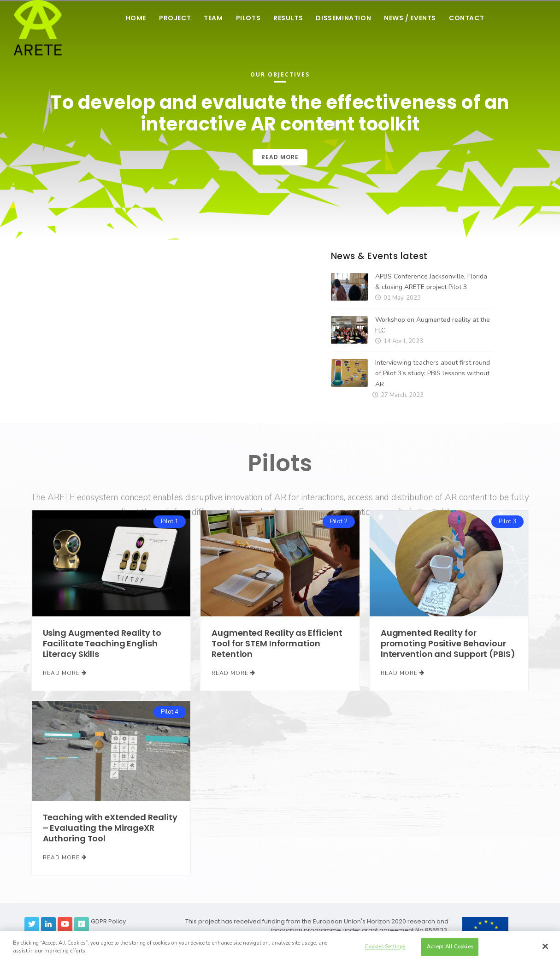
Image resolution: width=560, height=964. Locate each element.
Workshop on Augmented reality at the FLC (433, 325)
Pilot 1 (170, 521)
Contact (466, 18)
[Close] (545, 946)
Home (136, 18)
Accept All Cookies (450, 946)
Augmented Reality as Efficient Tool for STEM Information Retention (277, 643)
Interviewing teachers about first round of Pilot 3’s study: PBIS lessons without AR (433, 373)
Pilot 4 (170, 712)
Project (175, 18)
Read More (65, 673)
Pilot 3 (507, 521)
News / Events (410, 18)
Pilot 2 (339, 521)
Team (213, 18)
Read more (280, 157)
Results (288, 18)
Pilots (248, 18)
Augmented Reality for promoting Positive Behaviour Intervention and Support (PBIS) (448, 643)
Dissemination (343, 18)
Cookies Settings (385, 946)
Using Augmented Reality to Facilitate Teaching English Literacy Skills (102, 643)
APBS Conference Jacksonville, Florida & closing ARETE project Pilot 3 (431, 282)
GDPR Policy (108, 921)
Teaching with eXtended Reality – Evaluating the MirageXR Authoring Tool (110, 828)
